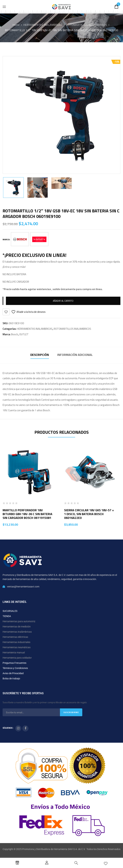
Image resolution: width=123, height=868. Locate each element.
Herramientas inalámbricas (17, 632)
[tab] (40, 355)
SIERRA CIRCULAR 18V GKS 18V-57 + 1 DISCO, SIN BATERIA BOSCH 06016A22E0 (89, 514)
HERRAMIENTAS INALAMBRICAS (43, 25)
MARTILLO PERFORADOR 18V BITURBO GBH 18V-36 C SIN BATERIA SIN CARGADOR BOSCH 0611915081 (27, 514)
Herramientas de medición (17, 627)
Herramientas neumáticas (17, 647)
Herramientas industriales (16, 642)
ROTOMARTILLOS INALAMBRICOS (87, 25)
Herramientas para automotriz (19, 621)
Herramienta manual (14, 653)
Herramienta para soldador (17, 658)
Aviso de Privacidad (13, 673)
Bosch (15, 334)
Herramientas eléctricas (15, 637)
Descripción (40, 355)
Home (16, 25)
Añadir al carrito (63, 301)
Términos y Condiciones (15, 668)
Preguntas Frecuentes (14, 663)
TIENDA (7, 616)
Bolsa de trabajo (11, 678)
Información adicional (75, 355)
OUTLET (24, 334)
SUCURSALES (10, 611)
